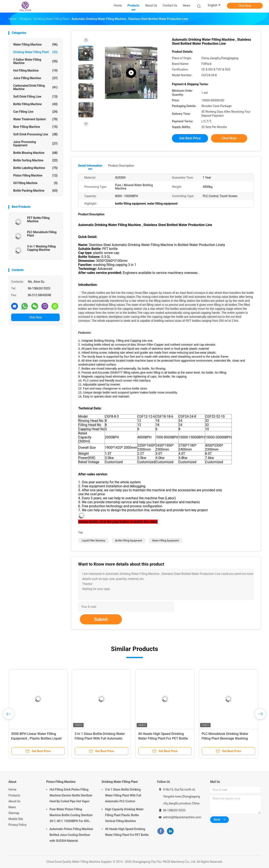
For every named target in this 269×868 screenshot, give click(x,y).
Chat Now (245, 6)
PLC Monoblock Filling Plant (42, 234)
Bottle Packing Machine (35, 191)
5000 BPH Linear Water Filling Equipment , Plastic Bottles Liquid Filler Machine (36, 738)
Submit (101, 619)
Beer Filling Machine (35, 127)
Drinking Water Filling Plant (35, 52)
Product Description (121, 166)
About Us (14, 801)
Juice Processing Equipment (35, 144)
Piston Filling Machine (35, 175)
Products (14, 795)
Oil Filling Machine (35, 183)
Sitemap (14, 813)
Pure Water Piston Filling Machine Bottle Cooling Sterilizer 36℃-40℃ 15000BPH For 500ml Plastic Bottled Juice (71, 816)
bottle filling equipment (129, 541)
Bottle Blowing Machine (35, 153)
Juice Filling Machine (35, 78)
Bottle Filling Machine (35, 104)
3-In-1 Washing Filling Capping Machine (41, 248)
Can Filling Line (35, 112)
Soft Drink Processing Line (35, 134)
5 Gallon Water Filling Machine (35, 61)
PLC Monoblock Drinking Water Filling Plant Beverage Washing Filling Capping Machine (225, 738)
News (12, 807)
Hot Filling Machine (35, 71)
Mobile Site (16, 819)
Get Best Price (190, 138)
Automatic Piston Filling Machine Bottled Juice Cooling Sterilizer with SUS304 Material (71, 835)
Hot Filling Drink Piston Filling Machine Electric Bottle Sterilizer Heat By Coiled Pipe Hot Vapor (71, 795)
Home (12, 790)
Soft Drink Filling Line (35, 97)
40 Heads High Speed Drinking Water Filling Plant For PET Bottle (127, 832)
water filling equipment (165, 541)
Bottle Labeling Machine (35, 168)
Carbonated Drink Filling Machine (35, 87)
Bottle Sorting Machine (35, 160)
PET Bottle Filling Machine (38, 220)
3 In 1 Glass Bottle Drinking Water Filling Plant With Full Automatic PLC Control (100, 738)
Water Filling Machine (35, 44)
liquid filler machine (93, 541)
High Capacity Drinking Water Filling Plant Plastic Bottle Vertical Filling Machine (124, 815)
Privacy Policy (17, 825)
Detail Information (90, 166)
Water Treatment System (35, 119)
